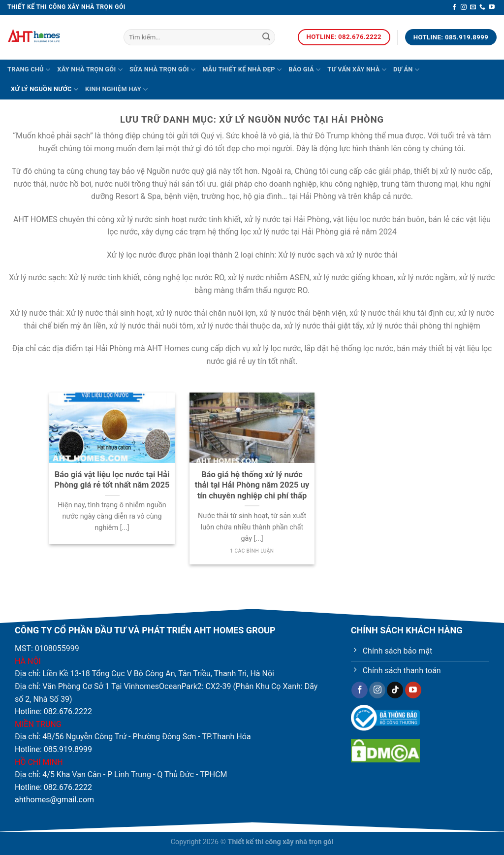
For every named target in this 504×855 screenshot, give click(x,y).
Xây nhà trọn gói (90, 70)
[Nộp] (266, 37)
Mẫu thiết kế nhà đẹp (242, 70)
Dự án (406, 70)
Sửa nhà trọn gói (162, 70)
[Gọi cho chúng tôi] (482, 7)
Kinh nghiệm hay (116, 89)
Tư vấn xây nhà (357, 70)
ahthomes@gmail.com (54, 800)
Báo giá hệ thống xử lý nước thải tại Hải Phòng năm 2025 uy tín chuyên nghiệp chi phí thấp (252, 485)
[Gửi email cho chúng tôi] (473, 7)
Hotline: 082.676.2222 (53, 711)
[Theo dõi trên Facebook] (454, 7)
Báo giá (304, 70)
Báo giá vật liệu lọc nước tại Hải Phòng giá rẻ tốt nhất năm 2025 (112, 480)
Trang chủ (29, 70)
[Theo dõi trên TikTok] (395, 690)
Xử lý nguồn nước (45, 89)
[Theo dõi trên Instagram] (464, 7)
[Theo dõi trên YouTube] (492, 7)
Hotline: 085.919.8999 (53, 749)
